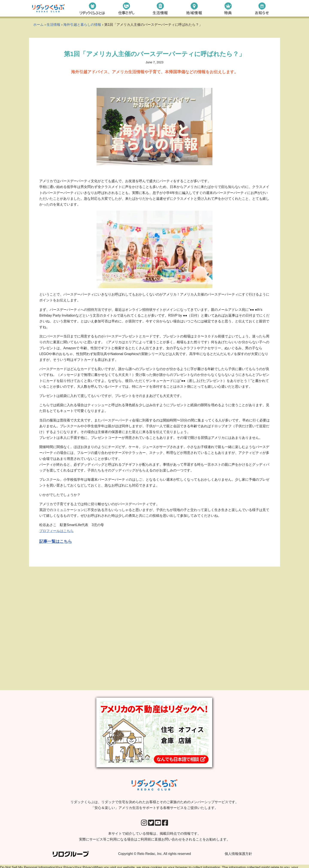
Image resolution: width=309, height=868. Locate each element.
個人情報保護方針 (238, 857)
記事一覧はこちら (56, 541)
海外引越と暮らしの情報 (82, 25)
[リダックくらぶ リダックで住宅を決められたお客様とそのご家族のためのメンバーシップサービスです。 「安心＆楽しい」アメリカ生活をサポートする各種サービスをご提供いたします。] (48, 8)
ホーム (38, 25)
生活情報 (53, 25)
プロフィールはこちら (56, 531)
